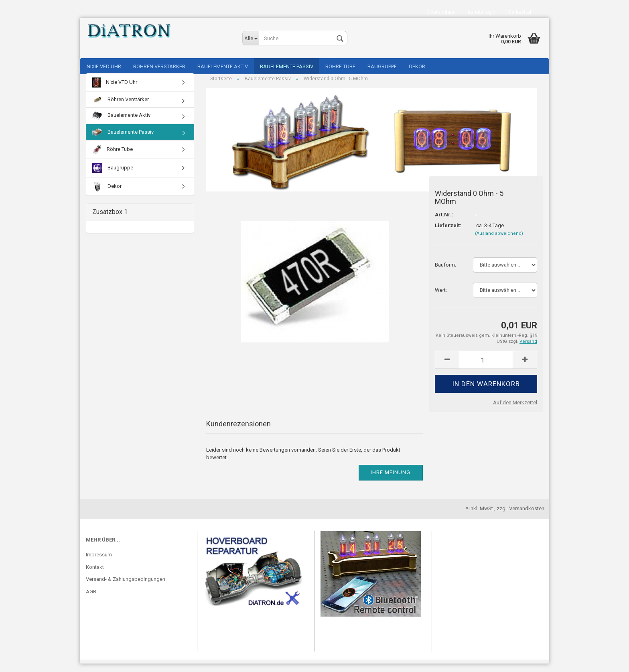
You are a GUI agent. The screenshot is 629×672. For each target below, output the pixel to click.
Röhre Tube (340, 66)
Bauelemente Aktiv (223, 66)
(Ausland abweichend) (499, 241)
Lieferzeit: (448, 233)
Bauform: (445, 273)
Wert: (441, 298)
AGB (91, 600)
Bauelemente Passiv (287, 66)
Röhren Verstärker (159, 66)
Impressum (99, 563)
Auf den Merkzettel (515, 410)
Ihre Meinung (391, 481)
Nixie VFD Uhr (104, 66)
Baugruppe (382, 66)
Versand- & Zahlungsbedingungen (126, 587)
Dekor (417, 66)
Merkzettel (519, 12)
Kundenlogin (482, 12)
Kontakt (95, 575)
